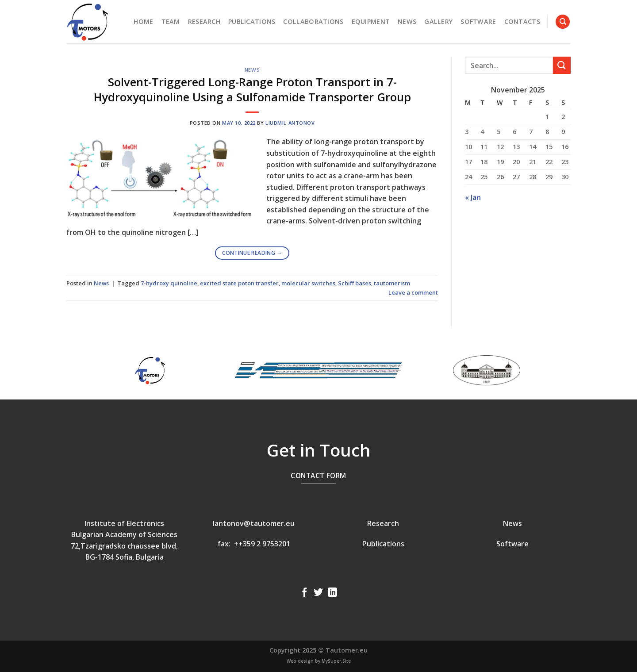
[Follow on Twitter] (318, 593)
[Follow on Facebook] (305, 593)
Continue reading (252, 253)
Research (204, 21)
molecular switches (308, 283)
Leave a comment (413, 292)
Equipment (371, 21)
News (407, 21)
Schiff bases (355, 283)
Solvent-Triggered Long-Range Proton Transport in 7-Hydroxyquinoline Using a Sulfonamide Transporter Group (252, 89)
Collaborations (313, 21)
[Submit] (562, 65)
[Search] (563, 22)
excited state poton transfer (239, 283)
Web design (300, 661)
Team (171, 21)
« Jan (473, 197)
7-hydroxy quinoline (169, 283)
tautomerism (392, 283)
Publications (252, 21)
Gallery (438, 21)
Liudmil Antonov (290, 123)
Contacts (522, 21)
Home (143, 21)
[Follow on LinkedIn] (332, 593)
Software (478, 21)
